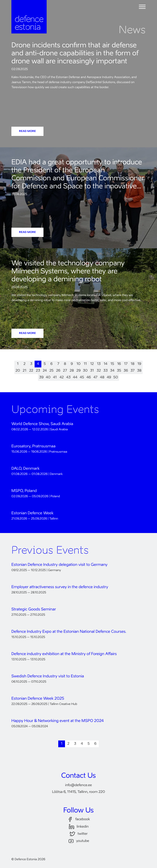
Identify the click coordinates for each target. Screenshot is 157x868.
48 (102, 378)
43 (68, 378)
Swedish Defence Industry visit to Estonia (48, 677)
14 (106, 364)
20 (18, 371)
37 (132, 371)
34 (112, 371)
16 (119, 364)
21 (25, 371)
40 (48, 378)
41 (55, 378)
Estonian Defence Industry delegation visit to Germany (59, 565)
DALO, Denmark (26, 469)
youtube (79, 841)
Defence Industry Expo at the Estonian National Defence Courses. (69, 632)
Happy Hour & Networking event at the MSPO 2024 (58, 721)
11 (85, 364)
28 (72, 371)
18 (133, 364)
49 (109, 378)
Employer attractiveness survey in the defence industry (60, 587)
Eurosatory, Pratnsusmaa (33, 447)
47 (95, 378)
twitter (79, 834)
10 (79, 364)
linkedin (78, 827)
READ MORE (27, 131)
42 (62, 378)
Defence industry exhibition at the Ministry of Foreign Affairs (64, 654)
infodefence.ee (79, 785)
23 (38, 371)
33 (106, 371)
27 (65, 371)
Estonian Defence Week (32, 513)
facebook (78, 819)
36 (126, 371)
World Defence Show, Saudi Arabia (42, 424)
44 (75, 378)
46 (89, 378)
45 (82, 378)
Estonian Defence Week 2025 (38, 699)
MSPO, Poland (24, 491)
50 (116, 378)
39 (41, 378)
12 (92, 364)
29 (78, 371)
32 (99, 371)
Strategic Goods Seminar (34, 610)
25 (51, 371)
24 (45, 371)
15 (112, 364)
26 (58, 371)
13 (99, 364)
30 (85, 371)
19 (139, 364)
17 (126, 364)
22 (31, 371)
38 (139, 371)
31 (92, 371)
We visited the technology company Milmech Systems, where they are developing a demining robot (68, 272)
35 (119, 371)
